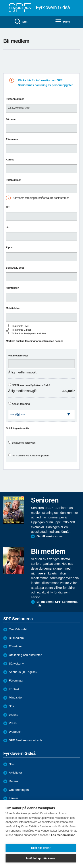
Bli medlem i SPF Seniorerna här (57, 604)
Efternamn (12, 139)
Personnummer (15, 99)
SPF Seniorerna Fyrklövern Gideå (31, 385)
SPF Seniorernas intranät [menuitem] (26, 740)
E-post (10, 247)
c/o (8, 227)
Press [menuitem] (13, 723)
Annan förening (21, 404)
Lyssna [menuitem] (14, 715)
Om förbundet (18, 629)
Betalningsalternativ (17, 428)
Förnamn (11, 119)
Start (12, 764)
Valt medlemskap (18, 356)
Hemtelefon (12, 288)
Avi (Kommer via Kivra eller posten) (30, 456)
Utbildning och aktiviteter (25, 655)
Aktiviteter (15, 773)
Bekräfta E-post (15, 268)
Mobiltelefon (13, 308)
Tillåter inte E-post (21, 330)
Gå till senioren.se (49, 536)
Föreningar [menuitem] (16, 681)
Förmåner (15, 646)
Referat (14, 781)
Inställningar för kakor (41, 859)
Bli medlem (16, 638)
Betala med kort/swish (24, 443)
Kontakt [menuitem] (14, 689)
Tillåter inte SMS (20, 326)
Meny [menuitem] (62, 22)
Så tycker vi (17, 664)
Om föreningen (19, 790)
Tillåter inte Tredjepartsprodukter (29, 333)
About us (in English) (23, 672)
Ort (8, 207)
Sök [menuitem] (21, 22)
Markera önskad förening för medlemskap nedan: (34, 341)
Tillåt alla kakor (41, 848)
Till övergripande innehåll (0, 0)
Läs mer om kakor (63, 835)
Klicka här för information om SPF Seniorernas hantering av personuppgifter (45, 83)
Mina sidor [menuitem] (16, 698)
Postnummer (13, 180)
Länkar (14, 798)
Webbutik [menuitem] (15, 732)
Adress (10, 160)
